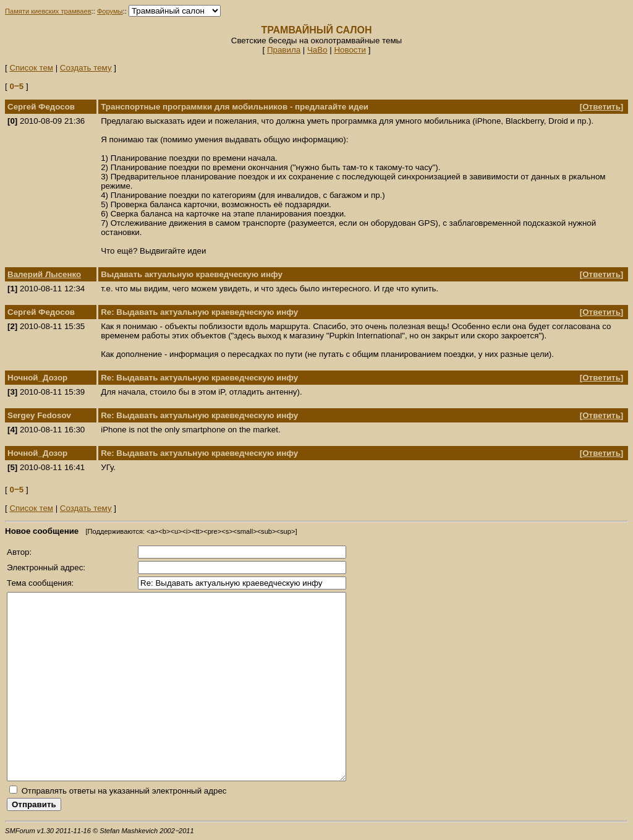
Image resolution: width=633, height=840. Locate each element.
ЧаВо (317, 50)
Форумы (110, 11)
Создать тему (86, 68)
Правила (284, 50)
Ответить (601, 107)
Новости (350, 50)
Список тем (31, 68)
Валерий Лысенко (44, 274)
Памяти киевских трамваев (48, 11)
